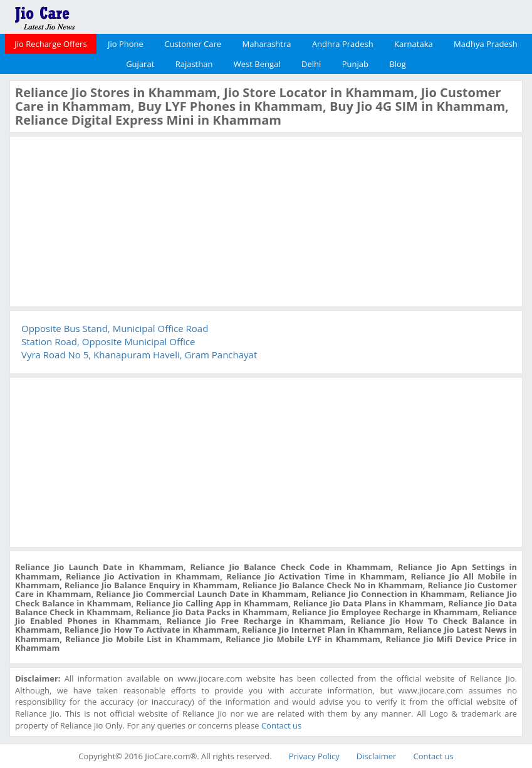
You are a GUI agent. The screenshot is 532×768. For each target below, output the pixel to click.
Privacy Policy (314, 756)
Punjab (355, 64)
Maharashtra (267, 44)
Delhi (311, 64)
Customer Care (193, 44)
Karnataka (414, 44)
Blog (398, 64)
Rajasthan (194, 64)
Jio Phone (126, 44)
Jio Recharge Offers (50, 44)
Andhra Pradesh (343, 44)
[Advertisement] (109, 220)
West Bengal (257, 64)
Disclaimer (377, 756)
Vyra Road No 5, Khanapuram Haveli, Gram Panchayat (139, 355)
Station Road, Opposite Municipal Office (108, 341)
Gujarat (140, 64)
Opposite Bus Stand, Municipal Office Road (115, 328)
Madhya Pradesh (486, 44)
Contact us (281, 725)
